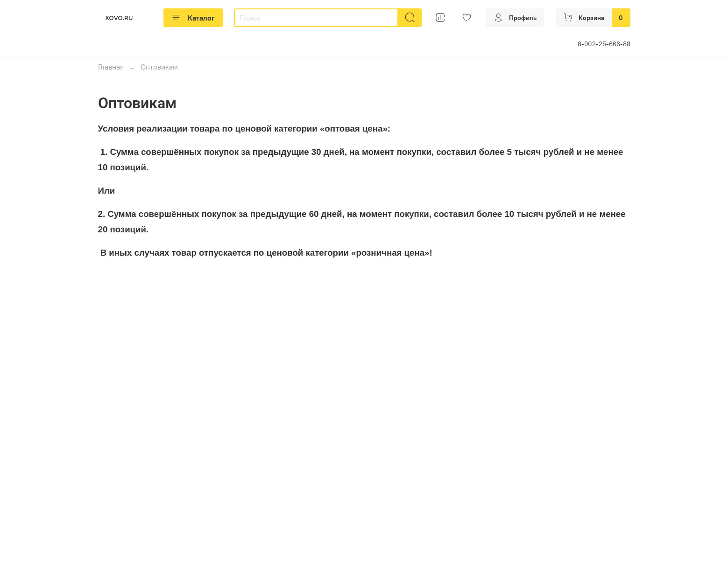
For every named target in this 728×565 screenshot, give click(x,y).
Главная (111, 67)
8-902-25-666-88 (604, 44)
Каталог (193, 18)
